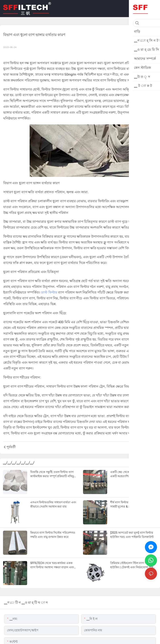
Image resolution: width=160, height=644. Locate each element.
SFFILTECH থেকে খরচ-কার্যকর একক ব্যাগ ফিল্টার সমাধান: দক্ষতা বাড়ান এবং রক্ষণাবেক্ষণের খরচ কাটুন (52, 565)
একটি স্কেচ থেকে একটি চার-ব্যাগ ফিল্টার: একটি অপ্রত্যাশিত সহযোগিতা (133, 474)
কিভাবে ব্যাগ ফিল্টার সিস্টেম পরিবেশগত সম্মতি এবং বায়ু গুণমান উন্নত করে (53, 535)
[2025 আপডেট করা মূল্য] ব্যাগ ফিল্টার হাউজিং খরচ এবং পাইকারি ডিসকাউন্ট (132, 535)
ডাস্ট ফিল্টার (49, 292)
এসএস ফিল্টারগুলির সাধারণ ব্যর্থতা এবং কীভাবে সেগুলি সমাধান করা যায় (53, 504)
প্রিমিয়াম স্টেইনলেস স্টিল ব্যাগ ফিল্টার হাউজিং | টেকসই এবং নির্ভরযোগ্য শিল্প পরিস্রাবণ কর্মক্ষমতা (132, 565)
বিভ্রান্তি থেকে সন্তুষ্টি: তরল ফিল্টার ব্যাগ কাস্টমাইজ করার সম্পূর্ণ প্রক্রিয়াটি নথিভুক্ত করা (54, 474)
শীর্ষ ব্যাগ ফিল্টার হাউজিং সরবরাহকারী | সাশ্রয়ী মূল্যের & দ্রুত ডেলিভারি (132, 504)
